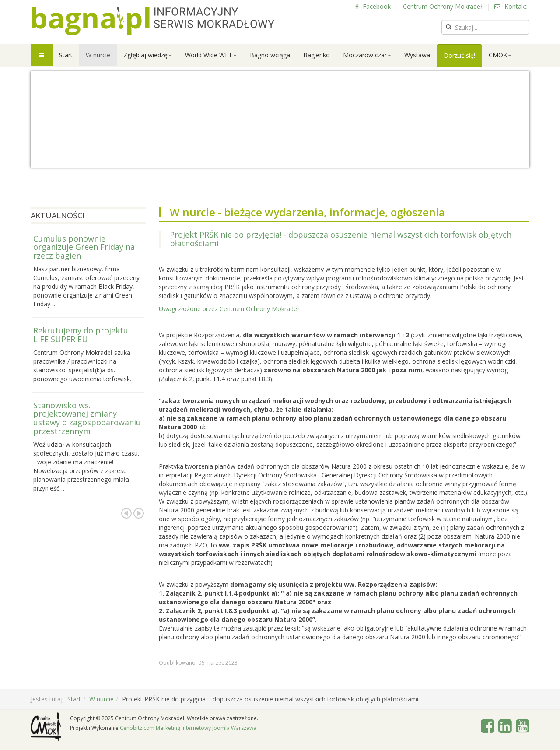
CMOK (500, 55)
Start (66, 55)
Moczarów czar (367, 55)
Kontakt (511, 6)
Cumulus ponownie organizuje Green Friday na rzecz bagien (84, 247)
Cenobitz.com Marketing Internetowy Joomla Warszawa (188, 728)
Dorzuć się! (459, 55)
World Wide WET (211, 55)
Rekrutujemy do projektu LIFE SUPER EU (81, 335)
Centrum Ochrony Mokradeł (443, 6)
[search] (485, 27)
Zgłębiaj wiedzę (148, 55)
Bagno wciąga (270, 55)
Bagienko (317, 55)
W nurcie (98, 55)
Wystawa (417, 55)
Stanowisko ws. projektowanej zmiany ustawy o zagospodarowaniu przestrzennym (87, 418)
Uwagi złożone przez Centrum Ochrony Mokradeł (229, 309)
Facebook (373, 6)
